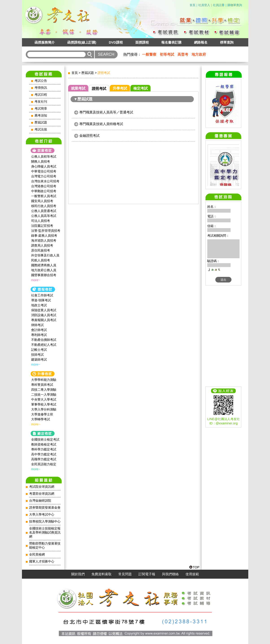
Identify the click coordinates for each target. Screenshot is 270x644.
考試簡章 (41, 109)
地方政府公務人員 (44, 270)
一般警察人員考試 (44, 196)
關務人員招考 (41, 161)
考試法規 (41, 129)
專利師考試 (39, 335)
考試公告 (41, 81)
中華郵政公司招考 (44, 191)
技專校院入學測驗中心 (45, 522)
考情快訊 (41, 88)
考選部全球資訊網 (42, 494)
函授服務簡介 (45, 42)
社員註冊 (219, 5)
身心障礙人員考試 (44, 166)
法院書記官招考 (42, 226)
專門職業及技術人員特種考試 (101, 124)
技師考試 (37, 355)
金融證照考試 (89, 136)
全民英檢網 (37, 555)
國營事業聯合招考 (44, 275)
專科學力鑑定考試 (44, 449)
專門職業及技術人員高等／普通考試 (106, 112)
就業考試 (78, 88)
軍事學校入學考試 (44, 404)
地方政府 (199, 54)
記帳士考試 (39, 350)
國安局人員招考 (42, 201)
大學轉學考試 (41, 419)
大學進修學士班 (42, 414)
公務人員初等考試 (44, 157)
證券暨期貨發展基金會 (45, 508)
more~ (36, 280)
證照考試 (99, 89)
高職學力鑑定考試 (44, 459)
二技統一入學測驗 (44, 395)
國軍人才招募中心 (42, 561)
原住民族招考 (41, 250)
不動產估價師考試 (44, 340)
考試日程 (41, 95)
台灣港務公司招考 (44, 186)
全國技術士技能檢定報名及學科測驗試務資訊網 (45, 533)
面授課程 (142, 42)
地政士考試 (39, 305)
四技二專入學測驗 (44, 390)
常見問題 (125, 574)
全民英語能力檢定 (44, 464)
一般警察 (149, 54)
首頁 (192, 5)
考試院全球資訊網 (42, 487)
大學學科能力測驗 (44, 380)
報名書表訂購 (171, 42)
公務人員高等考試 (44, 216)
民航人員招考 (41, 260)
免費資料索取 (102, 574)
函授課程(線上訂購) (82, 42)
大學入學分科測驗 (44, 409)
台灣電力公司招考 (44, 176)
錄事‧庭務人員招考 (44, 236)
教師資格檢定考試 (44, 444)
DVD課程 (116, 42)
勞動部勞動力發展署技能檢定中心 (45, 546)
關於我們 (78, 574)
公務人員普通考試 (44, 211)
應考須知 (41, 116)
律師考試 (37, 325)
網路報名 (201, 42)
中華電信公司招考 (44, 171)
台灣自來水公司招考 (45, 181)
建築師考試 (39, 359)
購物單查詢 (235, 5)
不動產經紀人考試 (44, 345)
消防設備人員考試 (44, 315)
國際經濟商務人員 (44, 265)
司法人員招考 (41, 221)
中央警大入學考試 (44, 399)
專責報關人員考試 (44, 320)
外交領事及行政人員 (45, 255)
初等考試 (167, 54)
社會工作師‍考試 (42, 295)
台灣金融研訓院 (40, 501)
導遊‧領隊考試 (41, 300)
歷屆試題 (41, 122)
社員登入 (204, 5)
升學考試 (120, 88)
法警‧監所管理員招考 (46, 231)
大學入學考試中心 (42, 515)
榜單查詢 (227, 42)
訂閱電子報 (147, 574)
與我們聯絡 (170, 574)
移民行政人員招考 (44, 206)
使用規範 (192, 574)
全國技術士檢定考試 (45, 439)
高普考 (183, 54)
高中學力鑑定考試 (44, 454)
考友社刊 (41, 102)
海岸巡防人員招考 (44, 240)
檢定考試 (140, 88)
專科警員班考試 (42, 385)
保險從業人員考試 (44, 310)
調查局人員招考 (42, 245)
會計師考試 (39, 330)
